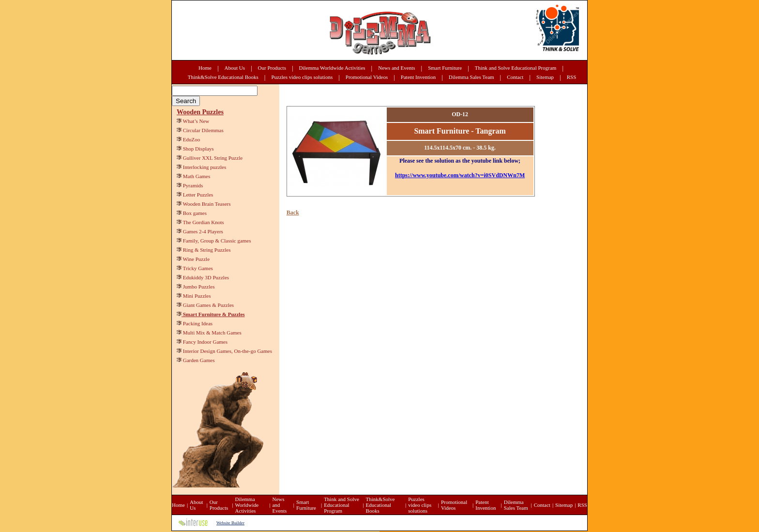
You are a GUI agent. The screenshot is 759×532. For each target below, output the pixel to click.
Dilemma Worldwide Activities (332, 68)
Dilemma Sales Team (471, 77)
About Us (235, 68)
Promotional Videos (367, 77)
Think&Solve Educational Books (223, 77)
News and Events (396, 68)
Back (293, 213)
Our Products (272, 68)
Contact (515, 77)
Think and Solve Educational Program (516, 68)
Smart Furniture (445, 68)
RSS (572, 77)
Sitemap (545, 77)
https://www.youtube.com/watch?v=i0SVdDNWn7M (460, 175)
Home (205, 68)
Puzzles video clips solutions (302, 77)
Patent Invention (418, 77)
